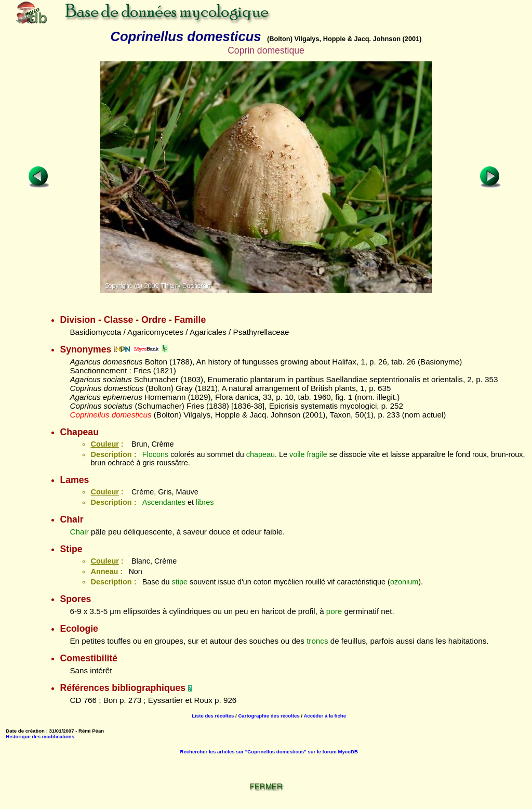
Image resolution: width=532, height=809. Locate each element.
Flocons (155, 454)
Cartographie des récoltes (269, 716)
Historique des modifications (40, 736)
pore (334, 611)
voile (297, 454)
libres (205, 502)
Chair (79, 532)
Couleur (104, 444)
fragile (317, 454)
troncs (317, 641)
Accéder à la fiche (325, 716)
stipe (180, 582)
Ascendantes (164, 502)
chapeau (261, 454)
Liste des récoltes (213, 716)
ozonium (404, 582)
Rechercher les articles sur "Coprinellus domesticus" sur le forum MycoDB (269, 752)
